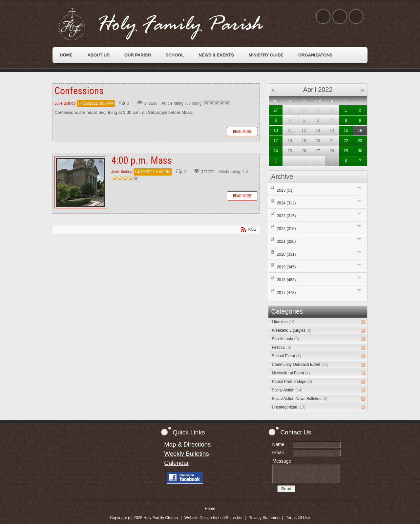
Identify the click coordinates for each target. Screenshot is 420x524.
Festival (281, 347)
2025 (285, 190)
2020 (286, 254)
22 (346, 141)
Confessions (79, 91)
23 (360, 141)
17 (276, 141)
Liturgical (284, 322)
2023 (286, 216)
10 (276, 131)
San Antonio (285, 339)
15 (346, 131)
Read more (242, 132)
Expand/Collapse (359, 188)
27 (276, 110)
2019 (286, 267)
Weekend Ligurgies (292, 330)
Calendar (177, 463)
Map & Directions (187, 444)
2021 (286, 241)
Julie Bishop (65, 103)
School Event (286, 356)
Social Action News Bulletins (299, 399)
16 (360, 131)
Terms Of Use (298, 518)
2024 (286, 203)
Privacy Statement (265, 518)
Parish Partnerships (292, 382)
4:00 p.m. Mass (80, 182)
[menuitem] (66, 55)
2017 (286, 293)
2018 (286, 280)
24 (276, 151)
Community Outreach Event (300, 365)
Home (210, 509)
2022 (286, 229)
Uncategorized (288, 407)
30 (360, 151)
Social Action (287, 390)
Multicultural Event (291, 373)
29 (346, 151)
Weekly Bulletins (187, 454)
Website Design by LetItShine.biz (213, 518)
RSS (363, 322)
